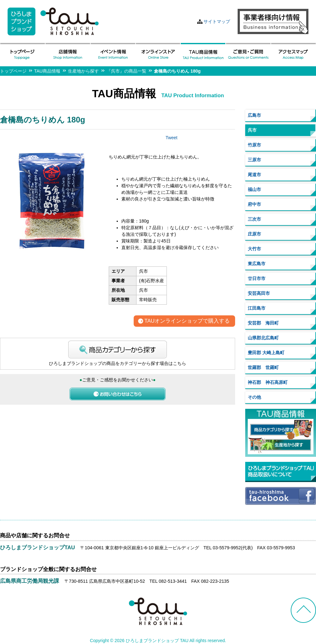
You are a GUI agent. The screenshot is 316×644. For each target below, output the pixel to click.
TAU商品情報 (47, 71)
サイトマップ (217, 21)
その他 (254, 397)
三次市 (254, 219)
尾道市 (254, 175)
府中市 (254, 204)
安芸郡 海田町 (263, 323)
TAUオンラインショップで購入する (187, 321)
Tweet (171, 138)
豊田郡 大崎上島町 (266, 353)
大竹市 (254, 249)
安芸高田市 (259, 293)
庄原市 (254, 234)
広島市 (254, 115)
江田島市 (257, 308)
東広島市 (257, 264)
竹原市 (254, 145)
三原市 (254, 160)
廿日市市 (257, 278)
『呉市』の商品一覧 (126, 71)
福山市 (254, 189)
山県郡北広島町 (263, 338)
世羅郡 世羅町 (263, 367)
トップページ (13, 71)
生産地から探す (83, 71)
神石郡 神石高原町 (268, 382)
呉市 (252, 130)
